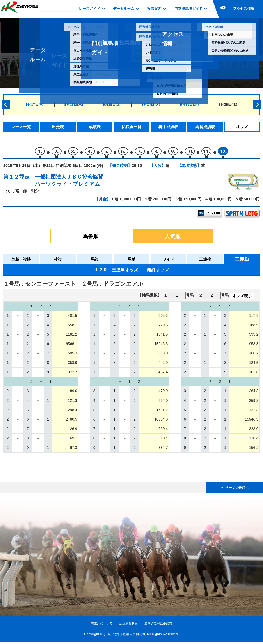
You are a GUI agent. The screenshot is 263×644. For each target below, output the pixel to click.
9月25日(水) (189, 105)
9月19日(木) (112, 105)
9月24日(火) (151, 105)
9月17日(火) (35, 105)
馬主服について (102, 625)
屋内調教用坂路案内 (158, 625)
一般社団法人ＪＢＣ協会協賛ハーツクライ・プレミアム (69, 182)
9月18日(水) (74, 105)
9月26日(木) (228, 105)
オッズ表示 (242, 298)
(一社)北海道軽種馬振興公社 (125, 636)
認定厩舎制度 (128, 625)
